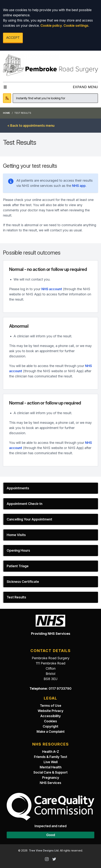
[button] (50, 488)
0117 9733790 (60, 688)
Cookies (50, 721)
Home (6, 113)
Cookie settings (76, 26)
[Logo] (50, 65)
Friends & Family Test (51, 757)
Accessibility (50, 716)
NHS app (79, 186)
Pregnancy (51, 778)
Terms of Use (51, 706)
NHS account (52, 289)
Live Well (51, 762)
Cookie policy (51, 26)
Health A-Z (51, 752)
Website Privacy (50, 711)
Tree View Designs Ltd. (44, 850)
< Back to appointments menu (31, 126)
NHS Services (50, 783)
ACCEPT (13, 38)
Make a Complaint (51, 732)
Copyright (50, 726)
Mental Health (51, 767)
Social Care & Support (50, 772)
